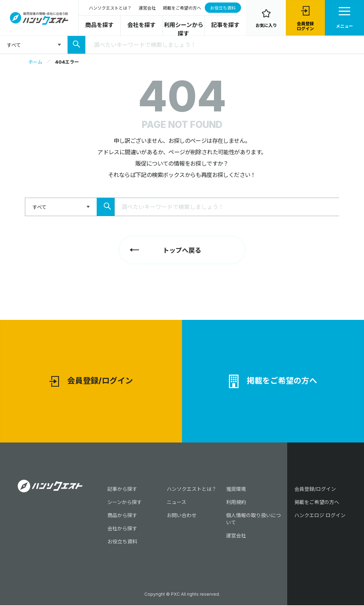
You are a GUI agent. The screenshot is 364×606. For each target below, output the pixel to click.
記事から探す (122, 490)
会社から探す (122, 529)
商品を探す (100, 25)
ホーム (35, 62)
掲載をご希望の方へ (182, 8)
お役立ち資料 (223, 8)
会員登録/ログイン (91, 382)
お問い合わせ (182, 516)
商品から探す (122, 516)
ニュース (176, 503)
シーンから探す (125, 503)
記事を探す (225, 25)
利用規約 (236, 503)
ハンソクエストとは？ (110, 8)
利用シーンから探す (184, 29)
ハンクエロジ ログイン (320, 516)
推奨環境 (236, 490)
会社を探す (141, 25)
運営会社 (147, 8)
